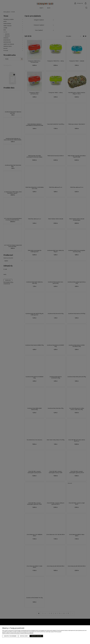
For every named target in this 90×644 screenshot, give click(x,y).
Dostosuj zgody (24, 636)
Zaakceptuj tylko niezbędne (10, 636)
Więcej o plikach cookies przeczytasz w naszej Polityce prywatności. (18, 633)
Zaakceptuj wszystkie (36, 636)
